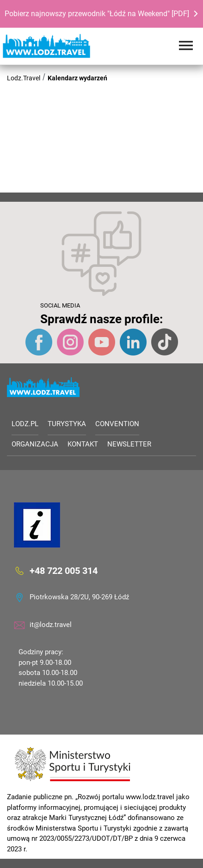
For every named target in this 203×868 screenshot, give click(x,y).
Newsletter (129, 444)
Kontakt (83, 444)
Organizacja (35, 444)
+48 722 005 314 (64, 571)
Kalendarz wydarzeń (77, 78)
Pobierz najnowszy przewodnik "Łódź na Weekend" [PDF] (97, 14)
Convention (117, 424)
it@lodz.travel (51, 625)
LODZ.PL (25, 424)
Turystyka (67, 424)
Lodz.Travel (24, 78)
